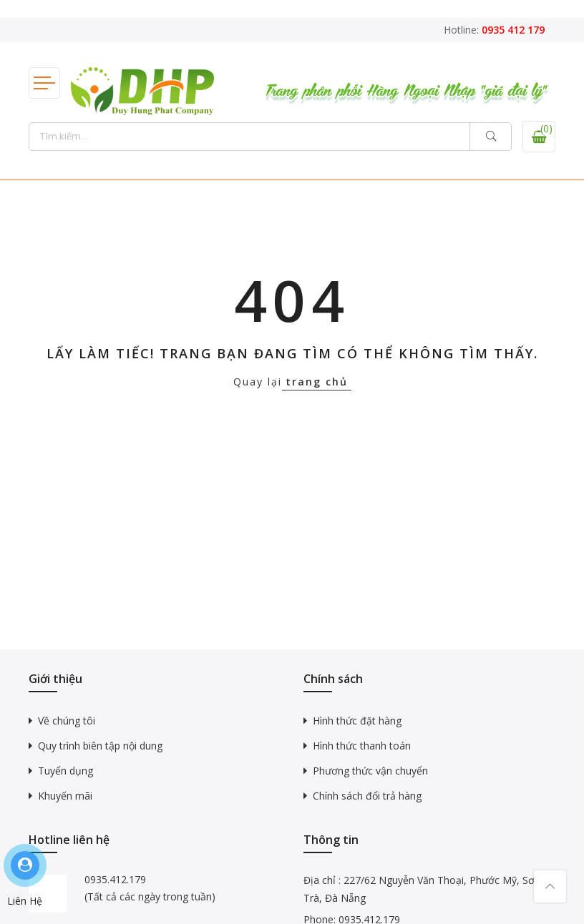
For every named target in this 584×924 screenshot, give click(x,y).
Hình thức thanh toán (362, 746)
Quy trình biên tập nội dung (100, 746)
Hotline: (494, 30)
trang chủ (317, 382)
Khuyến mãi (65, 796)
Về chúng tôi (67, 721)
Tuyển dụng (65, 771)
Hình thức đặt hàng (357, 721)
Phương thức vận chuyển (370, 771)
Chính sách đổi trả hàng (367, 796)
